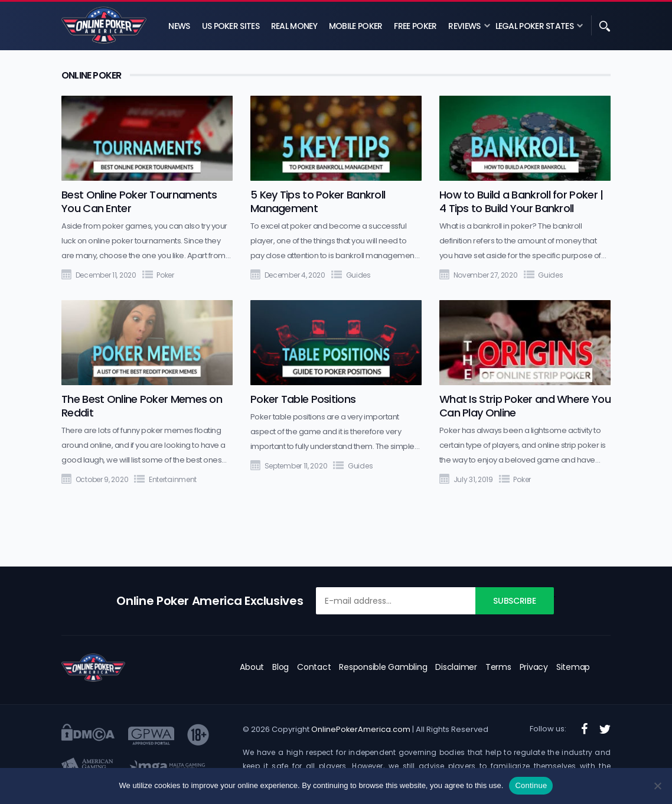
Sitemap (573, 667)
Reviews (464, 26)
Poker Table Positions (303, 399)
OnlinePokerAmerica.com (361, 729)
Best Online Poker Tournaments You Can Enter (139, 201)
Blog (280, 667)
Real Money (294, 26)
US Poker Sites (231, 26)
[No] (657, 786)
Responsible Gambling (383, 667)
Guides (358, 275)
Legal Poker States (534, 26)
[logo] (93, 668)
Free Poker (415, 26)
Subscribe (514, 601)
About (252, 667)
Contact (314, 667)
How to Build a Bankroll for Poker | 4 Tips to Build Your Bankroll (521, 201)
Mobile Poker (356, 26)
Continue (531, 785)
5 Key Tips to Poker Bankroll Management (318, 201)
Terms (498, 667)
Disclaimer (456, 667)
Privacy (534, 667)
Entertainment (173, 479)
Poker (165, 275)
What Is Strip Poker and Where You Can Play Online (525, 406)
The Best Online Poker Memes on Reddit (142, 406)
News (179, 26)
